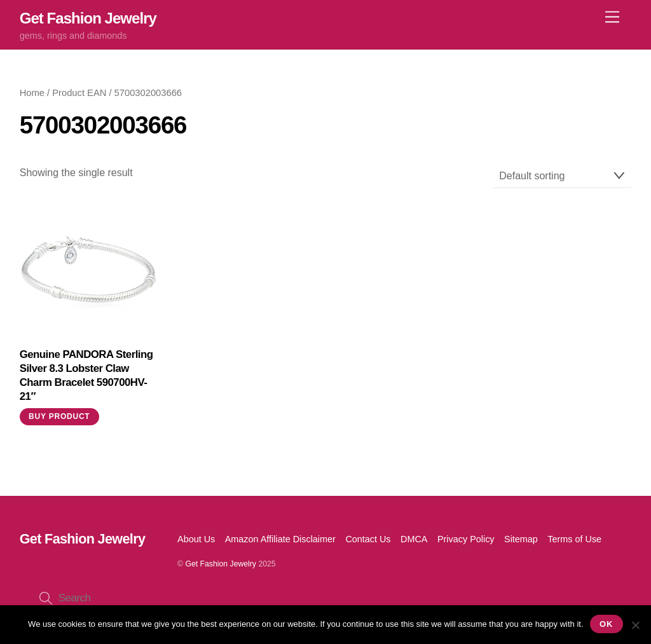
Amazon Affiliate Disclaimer (280, 539)
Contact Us (368, 539)
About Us (196, 539)
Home (32, 93)
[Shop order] (563, 176)
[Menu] (612, 17)
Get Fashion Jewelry (221, 564)
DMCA (414, 539)
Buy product (59, 416)
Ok (606, 624)
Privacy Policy (466, 539)
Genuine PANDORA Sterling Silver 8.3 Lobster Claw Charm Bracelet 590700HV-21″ (86, 375)
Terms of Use (574, 539)
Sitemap (521, 539)
